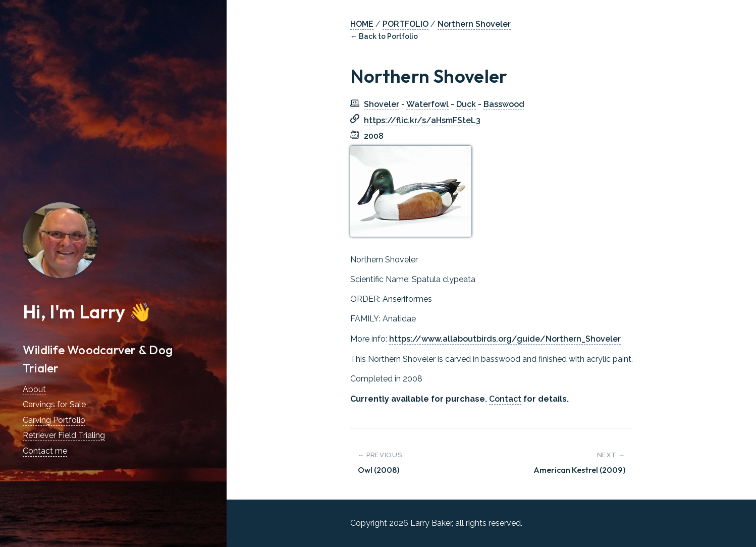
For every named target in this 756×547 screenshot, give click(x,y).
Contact (505, 399)
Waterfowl (427, 104)
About (34, 389)
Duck (466, 104)
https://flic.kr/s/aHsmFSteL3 (422, 120)
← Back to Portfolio (384, 36)
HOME (362, 24)
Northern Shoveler (474, 24)
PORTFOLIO (406, 24)
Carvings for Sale (54, 404)
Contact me (45, 451)
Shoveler (382, 104)
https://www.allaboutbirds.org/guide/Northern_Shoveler (505, 339)
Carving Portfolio (54, 420)
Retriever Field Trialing (64, 435)
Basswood (504, 104)
